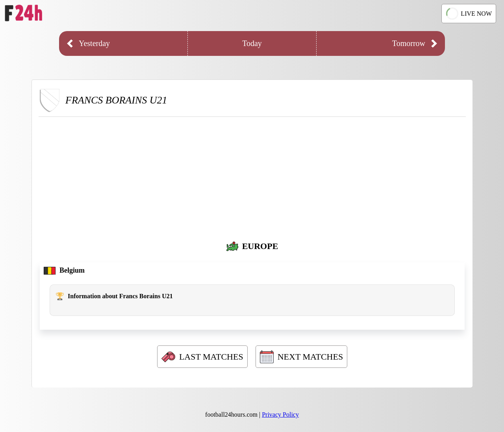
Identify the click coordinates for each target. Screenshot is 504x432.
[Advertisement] (252, 176)
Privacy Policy (280, 414)
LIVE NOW (469, 13)
